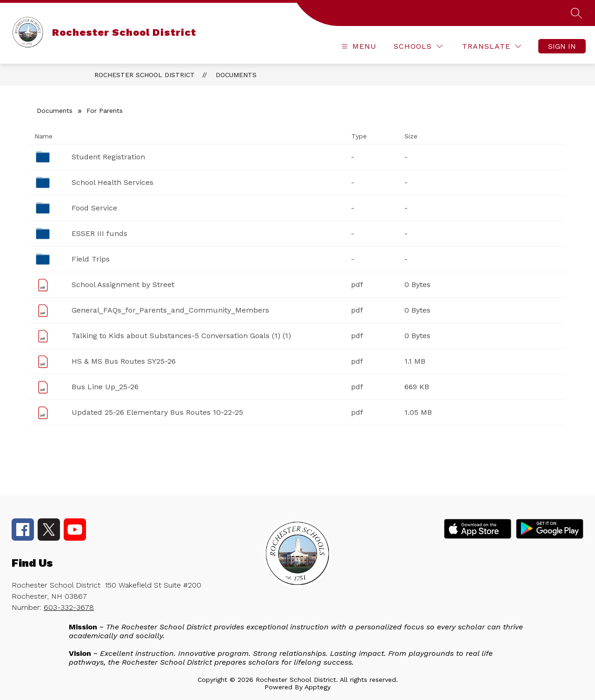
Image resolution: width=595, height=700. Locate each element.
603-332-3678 (69, 607)
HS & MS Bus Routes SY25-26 (124, 361)
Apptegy (317, 687)
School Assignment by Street (123, 285)
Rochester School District (145, 75)
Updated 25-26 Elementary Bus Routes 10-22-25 (157, 412)
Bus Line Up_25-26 (105, 387)
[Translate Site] (492, 46)
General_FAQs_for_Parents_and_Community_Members (170, 310)
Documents (236, 75)
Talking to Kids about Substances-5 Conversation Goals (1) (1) (181, 336)
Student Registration (108, 157)
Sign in (562, 46)
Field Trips (91, 259)
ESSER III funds (99, 233)
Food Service (94, 208)
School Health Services (112, 182)
